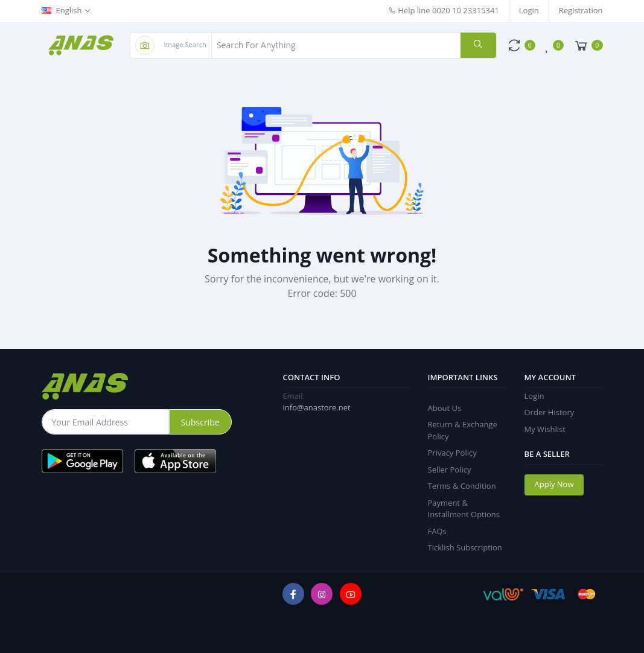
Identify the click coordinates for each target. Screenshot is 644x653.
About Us (445, 408)
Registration (581, 10)
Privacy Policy (452, 453)
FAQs (437, 531)
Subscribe (200, 422)
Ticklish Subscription (465, 547)
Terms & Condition (462, 486)
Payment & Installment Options (464, 509)
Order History (550, 412)
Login (529, 10)
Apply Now (554, 484)
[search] (478, 45)
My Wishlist (545, 429)
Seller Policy (450, 470)
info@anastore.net (317, 407)
